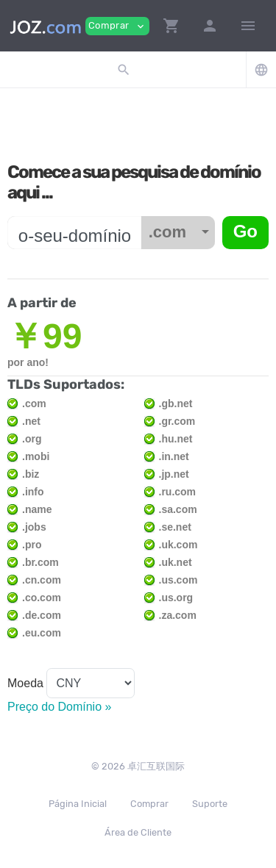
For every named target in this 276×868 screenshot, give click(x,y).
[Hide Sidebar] (248, 26)
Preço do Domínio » (59, 707)
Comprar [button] (117, 26)
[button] (171, 26)
